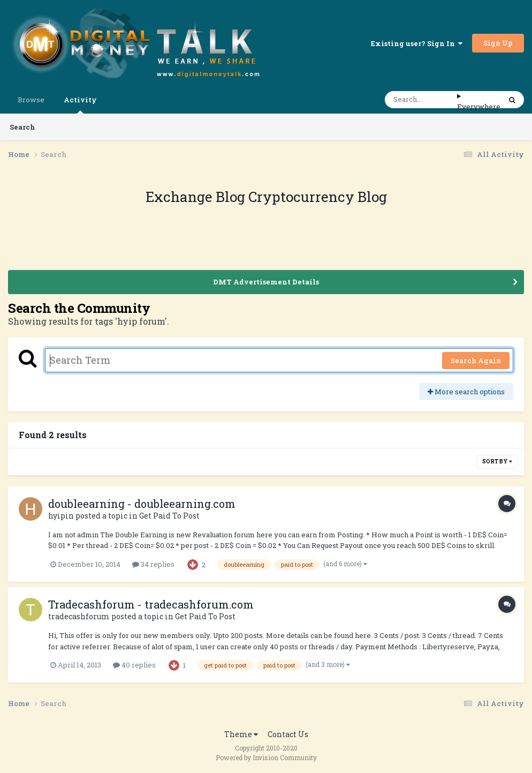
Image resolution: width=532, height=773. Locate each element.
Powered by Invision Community (266, 757)
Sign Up (498, 43)
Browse (31, 100)
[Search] (421, 100)
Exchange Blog (197, 197)
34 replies (153, 564)
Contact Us (288, 734)
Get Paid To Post (169, 516)
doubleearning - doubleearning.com (142, 504)
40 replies (134, 665)
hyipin (61, 516)
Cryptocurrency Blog (318, 197)
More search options (466, 392)
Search (22, 127)
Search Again (476, 361)
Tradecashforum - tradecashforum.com (151, 604)
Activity (80, 104)
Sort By (497, 461)
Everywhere (479, 107)
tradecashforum (79, 616)
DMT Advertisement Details (266, 282)
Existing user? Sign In (417, 43)
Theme (241, 734)
